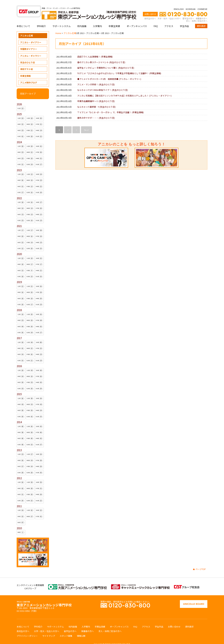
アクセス (169, 20)
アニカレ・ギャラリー (31, 49)
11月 (30, 112)
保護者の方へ (202, 12)
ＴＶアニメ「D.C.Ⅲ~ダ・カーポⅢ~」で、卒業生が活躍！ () (110, 106)
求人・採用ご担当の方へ (197, 14)
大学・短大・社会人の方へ (169, 12)
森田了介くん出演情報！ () (95, 50)
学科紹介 (41, 20)
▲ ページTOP (199, 563)
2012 (19, 472)
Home (58, 27)
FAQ (156, 20)
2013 (19, 444)
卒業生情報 (25, 70)
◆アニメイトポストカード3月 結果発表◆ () (109, 73)
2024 (19, 136)
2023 (19, 164)
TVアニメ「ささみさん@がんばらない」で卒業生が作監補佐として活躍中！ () (119, 67)
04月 (40, 124)
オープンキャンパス (137, 20)
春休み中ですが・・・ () (96, 111)
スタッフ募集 (66, 630)
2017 (19, 332)
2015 (19, 388)
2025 (19, 108)
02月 (30, 130)
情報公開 (81, 630)
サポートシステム (62, 20)
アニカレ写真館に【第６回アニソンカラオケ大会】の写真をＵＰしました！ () (124, 89)
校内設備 (82, 20)
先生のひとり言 (28, 56)
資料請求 (201, 20)
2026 (19, 98)
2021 (19, 220)
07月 (40, 118)
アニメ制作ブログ (29, 76)
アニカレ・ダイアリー (31, 36)
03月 (21, 130)
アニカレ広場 (27, 29)
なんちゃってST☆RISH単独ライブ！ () (103, 84)
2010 (19, 522)
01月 (21, 102)
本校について (23, 20)
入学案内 (97, 20)
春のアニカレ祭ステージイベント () (101, 56)
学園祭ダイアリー (29, 43)
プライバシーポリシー (27, 630)
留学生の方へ (188, 12)
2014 (19, 416)
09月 (21, 118)
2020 (19, 248)
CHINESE (202, 3)
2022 (19, 192)
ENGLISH (179, 3)
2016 (19, 360)
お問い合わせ (150, 8)
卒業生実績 (114, 20)
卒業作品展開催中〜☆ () (96, 95)
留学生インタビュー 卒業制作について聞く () (106, 61)
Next (86, 123)
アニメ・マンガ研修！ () (96, 78)
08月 (30, 118)
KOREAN (191, 3)
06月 (21, 124)
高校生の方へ (150, 12)
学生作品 (184, 20)
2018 (19, 304)
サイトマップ (49, 630)
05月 (30, 124)
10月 (40, 112)
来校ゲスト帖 (27, 63)
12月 (21, 112)
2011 (19, 500)
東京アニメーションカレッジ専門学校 (44, 598)
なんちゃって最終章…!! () (96, 100)
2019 (19, 276)
